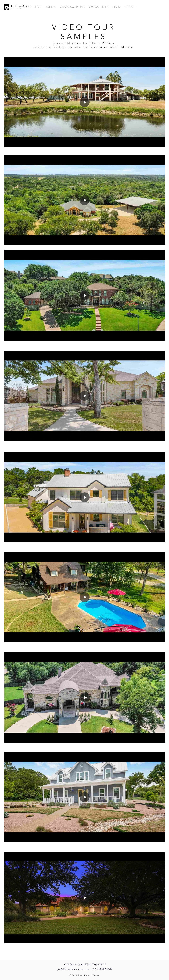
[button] (50, 7)
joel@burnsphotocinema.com (74, 969)
